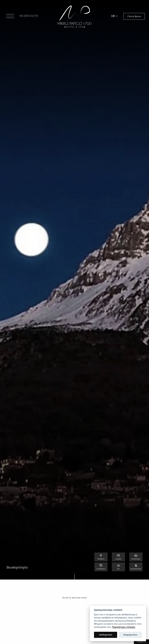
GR (113, 16)
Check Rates (134, 16)
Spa (118, 569)
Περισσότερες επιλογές (124, 627)
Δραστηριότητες (136, 569)
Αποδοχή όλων (106, 635)
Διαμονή (118, 559)
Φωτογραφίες (136, 559)
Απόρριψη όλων (130, 635)
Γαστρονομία (101, 569)
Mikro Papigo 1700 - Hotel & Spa (74, 17)
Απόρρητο (141, 642)
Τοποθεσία (101, 559)
